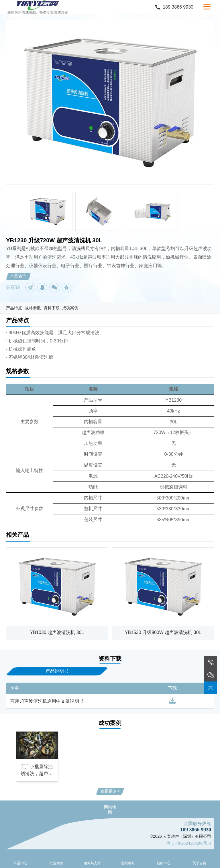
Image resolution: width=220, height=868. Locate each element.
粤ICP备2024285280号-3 (189, 843)
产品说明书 (57, 671)
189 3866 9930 (178, 7)
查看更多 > (110, 791)
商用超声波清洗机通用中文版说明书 (47, 701)
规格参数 (33, 308)
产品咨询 (18, 276)
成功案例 (70, 308)
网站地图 (110, 810)
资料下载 (52, 308)
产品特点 (14, 308)
